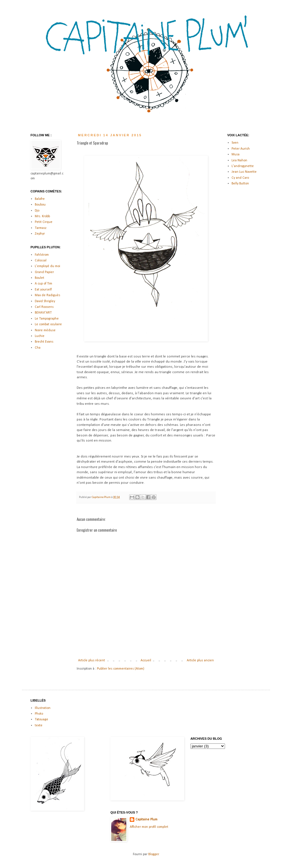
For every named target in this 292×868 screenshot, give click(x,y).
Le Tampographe (47, 319)
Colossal (41, 261)
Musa (236, 155)
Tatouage (41, 719)
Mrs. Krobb (42, 216)
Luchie (40, 336)
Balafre (40, 199)
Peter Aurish (241, 149)
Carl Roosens (44, 307)
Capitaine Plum (146, 820)
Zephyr (40, 234)
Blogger (154, 854)
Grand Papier (44, 272)
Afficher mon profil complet (149, 827)
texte (39, 725)
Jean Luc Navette (244, 172)
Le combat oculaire (48, 324)
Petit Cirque (44, 222)
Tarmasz (41, 228)
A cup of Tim (43, 284)
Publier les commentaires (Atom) (121, 669)
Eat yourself (43, 290)
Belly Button (240, 184)
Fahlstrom (42, 255)
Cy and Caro (240, 178)
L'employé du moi (47, 266)
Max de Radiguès (47, 295)
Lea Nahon (239, 160)
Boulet (39, 278)
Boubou (40, 205)
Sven (235, 143)
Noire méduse (45, 330)
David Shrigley (45, 301)
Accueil (146, 660)
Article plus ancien (200, 660)
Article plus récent (92, 660)
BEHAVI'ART (43, 313)
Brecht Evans (44, 342)
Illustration (43, 708)
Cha (38, 348)
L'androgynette (243, 166)
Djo (37, 211)
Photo (39, 714)
